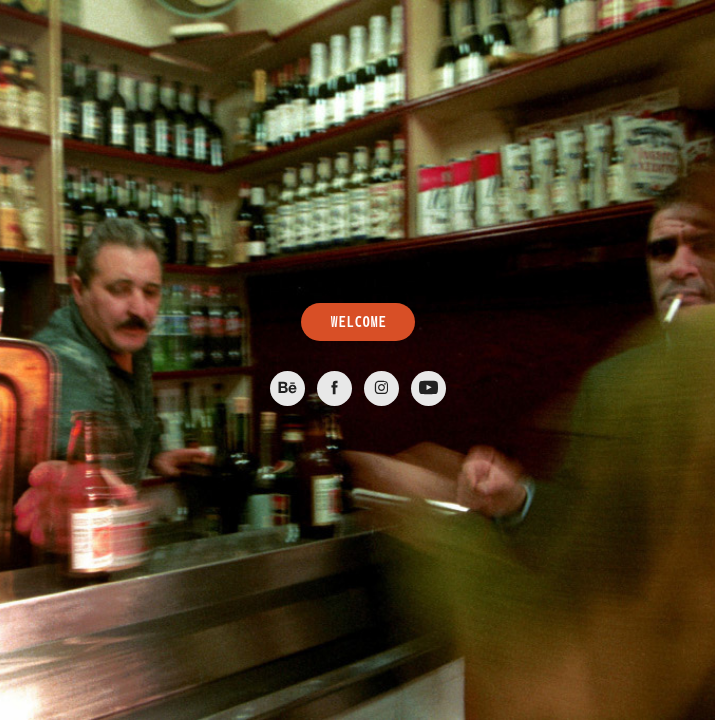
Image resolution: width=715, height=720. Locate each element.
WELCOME (358, 322)
